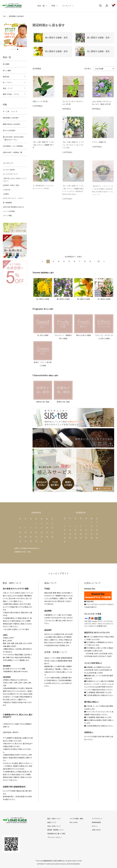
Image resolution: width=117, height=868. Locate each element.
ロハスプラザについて (10, 174)
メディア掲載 (7, 216)
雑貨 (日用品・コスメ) (11, 94)
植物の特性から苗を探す (12, 124)
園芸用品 (6, 77)
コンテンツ (67, 6)
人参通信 (6, 194)
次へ (104, 261)
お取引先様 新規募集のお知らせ (13, 207)
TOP (4, 16)
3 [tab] (18, 49)
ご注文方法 (7, 190)
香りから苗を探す (9, 130)
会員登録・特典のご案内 (11, 185)
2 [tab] (15, 49)
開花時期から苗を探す (16, 16)
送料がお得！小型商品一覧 (12, 152)
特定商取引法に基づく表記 (56, 834)
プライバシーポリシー (55, 837)
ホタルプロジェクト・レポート (13, 198)
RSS (71, 822)
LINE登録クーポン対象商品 (13, 146)
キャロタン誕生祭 (9, 170)
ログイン (95, 826)
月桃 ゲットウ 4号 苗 (40, 101)
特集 (53, 6)
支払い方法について (54, 826)
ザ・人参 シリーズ (10, 111)
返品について (52, 822)
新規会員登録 (96, 822)
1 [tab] (12, 49)
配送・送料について (54, 819)
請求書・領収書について (56, 830)
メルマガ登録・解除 (76, 819)
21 (99, 261)
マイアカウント (97, 819)
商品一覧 (41, 6)
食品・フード (8, 88)
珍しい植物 (7, 70)
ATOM (76, 822)
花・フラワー (8, 82)
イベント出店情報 (9, 211)
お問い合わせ (96, 830)
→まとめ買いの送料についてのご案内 (16, 629)
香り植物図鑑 (7, 203)
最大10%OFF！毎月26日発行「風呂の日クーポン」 (13, 138)
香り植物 (6, 64)
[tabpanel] (15, 35)
